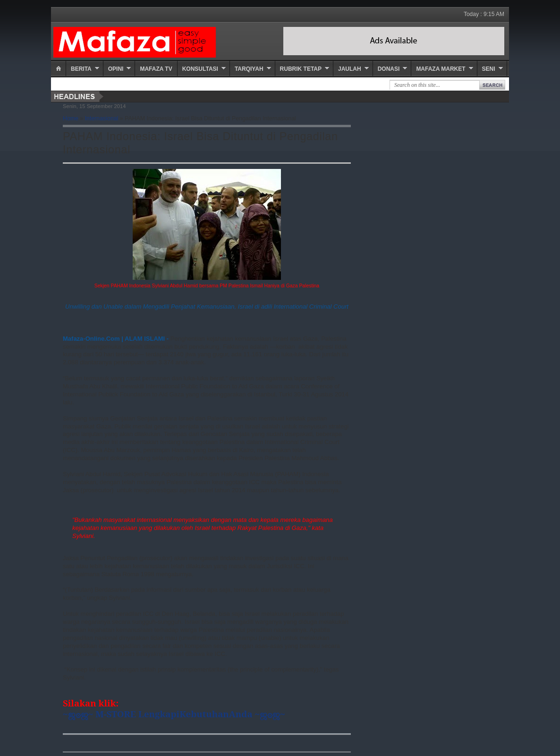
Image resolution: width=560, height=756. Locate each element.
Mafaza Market (441, 69)
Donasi (389, 69)
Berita (81, 69)
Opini (116, 69)
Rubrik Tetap (301, 69)
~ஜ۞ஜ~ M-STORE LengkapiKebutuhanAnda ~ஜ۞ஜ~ (174, 714)
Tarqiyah (249, 69)
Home (71, 118)
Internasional (102, 118)
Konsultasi (200, 69)
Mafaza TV (156, 69)
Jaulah (350, 69)
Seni (489, 69)
